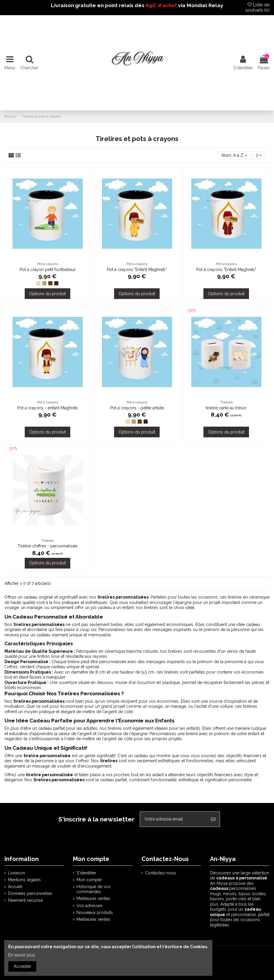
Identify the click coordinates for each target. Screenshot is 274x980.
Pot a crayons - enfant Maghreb (48, 408)
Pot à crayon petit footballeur (48, 270)
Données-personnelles (30, 893)
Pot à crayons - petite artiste (137, 408)
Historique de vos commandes (94, 889)
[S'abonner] (213, 819)
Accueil (15, 887)
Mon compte (89, 880)
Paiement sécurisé (25, 900)
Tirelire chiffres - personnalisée (48, 546)
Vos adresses (89, 906)
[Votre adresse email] (174, 819)
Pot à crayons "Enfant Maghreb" (137, 270)
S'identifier (86, 873)
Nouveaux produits (95, 912)
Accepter (22, 966)
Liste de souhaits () (257, 7)
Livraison (17, 873)
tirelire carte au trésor (226, 408)
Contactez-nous (161, 873)
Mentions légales (24, 880)
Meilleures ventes (93, 898)
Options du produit (48, 294)
